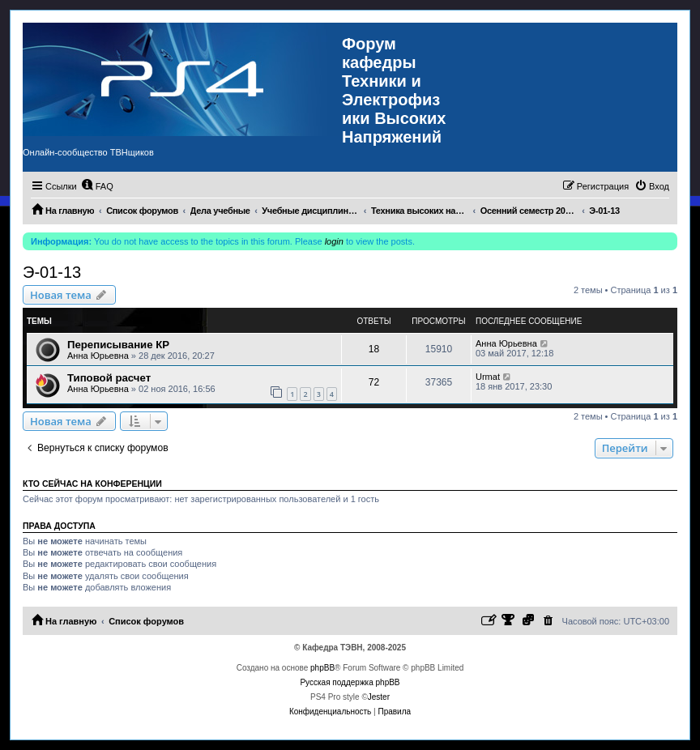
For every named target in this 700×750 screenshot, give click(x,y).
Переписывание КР (118, 345)
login (334, 241)
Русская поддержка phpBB (350, 682)
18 (374, 349)
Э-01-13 (52, 272)
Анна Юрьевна (98, 356)
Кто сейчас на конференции (92, 484)
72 (374, 382)
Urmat (488, 377)
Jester (379, 697)
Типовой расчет (109, 378)
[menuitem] (97, 186)
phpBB (322, 668)
